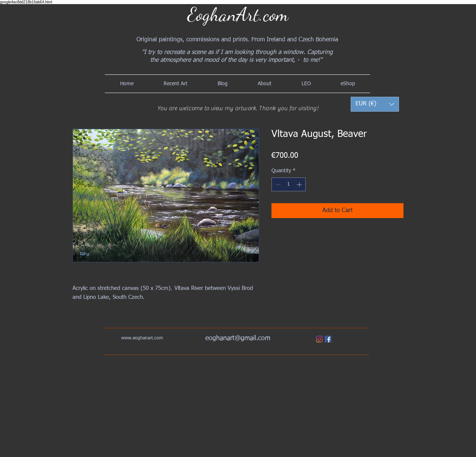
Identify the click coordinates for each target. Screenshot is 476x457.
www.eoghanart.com (142, 338)
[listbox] (375, 104)
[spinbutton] (289, 184)
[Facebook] (328, 339)
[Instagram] (319, 339)
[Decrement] (277, 184)
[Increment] (300, 184)
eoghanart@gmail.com (238, 338)
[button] (375, 104)
